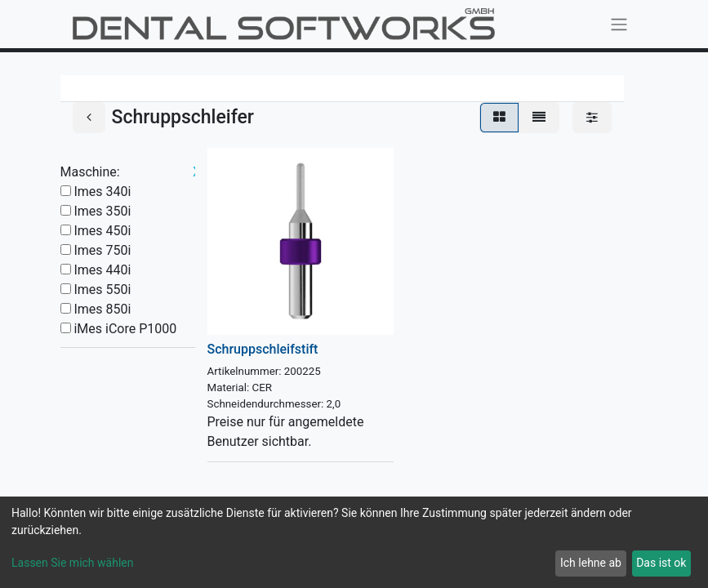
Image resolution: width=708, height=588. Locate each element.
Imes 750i (102, 250)
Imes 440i (102, 270)
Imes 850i (102, 309)
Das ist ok (661, 563)
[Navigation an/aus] (619, 24)
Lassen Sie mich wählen (72, 563)
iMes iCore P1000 (125, 329)
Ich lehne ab (591, 563)
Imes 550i (102, 290)
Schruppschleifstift (263, 349)
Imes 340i (102, 192)
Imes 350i (102, 211)
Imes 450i (102, 231)
